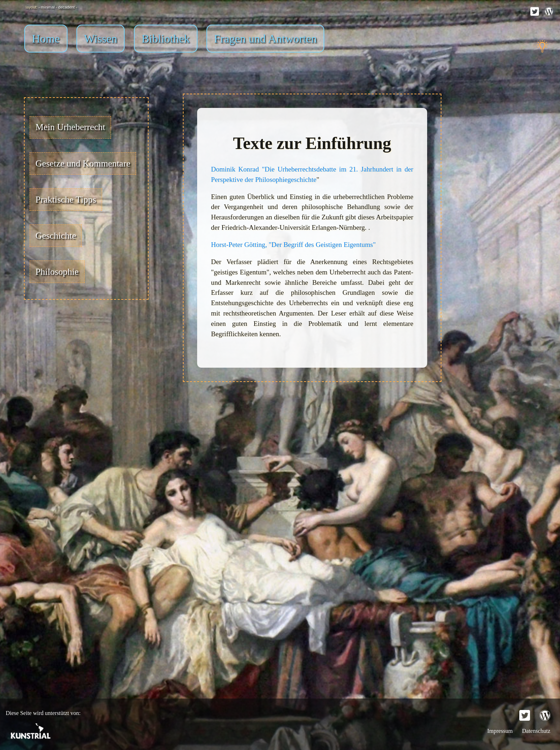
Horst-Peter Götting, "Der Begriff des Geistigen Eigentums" (293, 245)
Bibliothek (166, 39)
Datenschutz (536, 731)
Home (46, 39)
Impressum (501, 731)
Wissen (101, 39)
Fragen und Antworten (265, 39)
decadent (66, 7)
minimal (48, 7)
